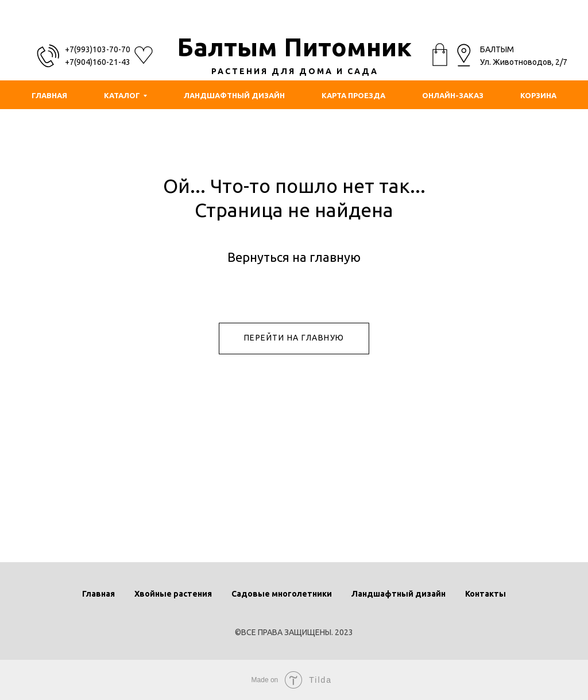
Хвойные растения (173, 594)
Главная (98, 594)
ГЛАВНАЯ (49, 95)
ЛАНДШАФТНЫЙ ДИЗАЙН (234, 95)
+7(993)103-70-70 (98, 49)
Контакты (486, 594)
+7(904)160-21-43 (98, 62)
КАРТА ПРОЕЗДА (353, 95)
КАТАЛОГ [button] (122, 95)
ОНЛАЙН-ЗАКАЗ (453, 95)
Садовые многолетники (282, 594)
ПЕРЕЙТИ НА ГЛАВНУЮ (294, 338)
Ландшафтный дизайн (399, 594)
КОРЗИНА (538, 95)
